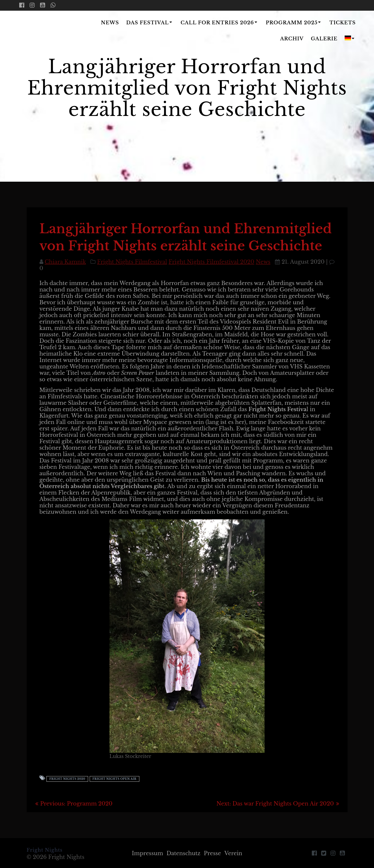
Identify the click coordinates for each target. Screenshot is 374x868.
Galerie (324, 39)
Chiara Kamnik (65, 262)
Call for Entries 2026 (217, 23)
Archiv (292, 39)
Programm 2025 (292, 23)
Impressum (147, 853)
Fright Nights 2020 (67, 779)
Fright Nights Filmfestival (132, 262)
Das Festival (147, 23)
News (110, 23)
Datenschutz (184, 853)
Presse (212, 853)
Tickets (343, 23)
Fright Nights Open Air (114, 779)
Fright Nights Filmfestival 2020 (212, 262)
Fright (51, 31)
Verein (233, 853)
